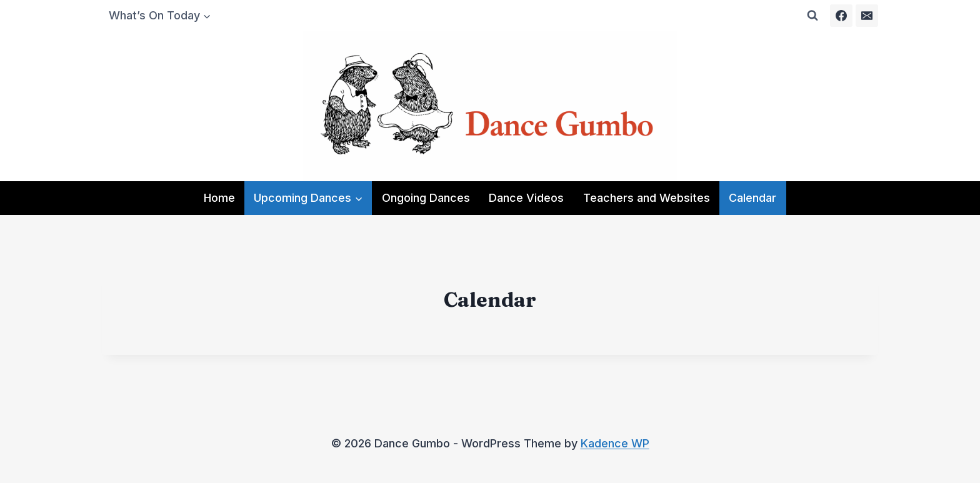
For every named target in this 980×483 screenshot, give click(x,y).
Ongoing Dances (426, 198)
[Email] (867, 16)
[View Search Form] (812, 16)
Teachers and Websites (647, 198)
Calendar (752, 198)
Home (219, 198)
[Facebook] (841, 16)
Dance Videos (526, 198)
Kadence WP (615, 443)
